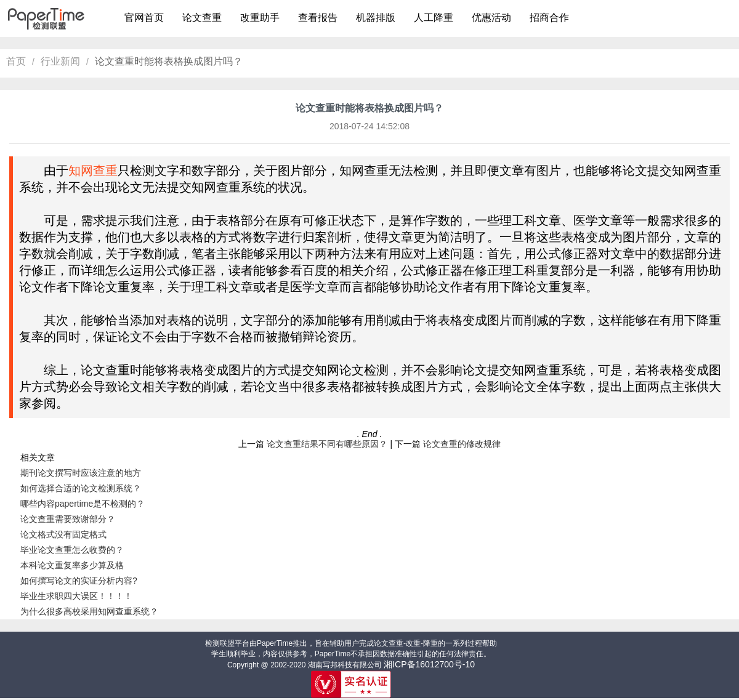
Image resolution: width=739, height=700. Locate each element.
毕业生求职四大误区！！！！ (76, 596)
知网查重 (93, 171)
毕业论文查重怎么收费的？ (72, 550)
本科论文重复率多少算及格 (72, 565)
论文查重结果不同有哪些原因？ (327, 444)
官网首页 (144, 18)
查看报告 (318, 18)
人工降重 (434, 18)
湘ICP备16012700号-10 (429, 664)
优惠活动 (491, 18)
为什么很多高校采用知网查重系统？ (89, 611)
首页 (16, 61)
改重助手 (260, 18)
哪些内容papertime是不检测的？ (83, 504)
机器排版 (376, 18)
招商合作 (549, 18)
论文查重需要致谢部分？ (68, 519)
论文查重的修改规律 (462, 444)
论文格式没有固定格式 (63, 534)
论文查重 (202, 18)
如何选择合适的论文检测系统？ (81, 488)
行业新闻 (60, 61)
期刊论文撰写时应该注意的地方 (81, 473)
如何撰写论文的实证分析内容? (79, 581)
